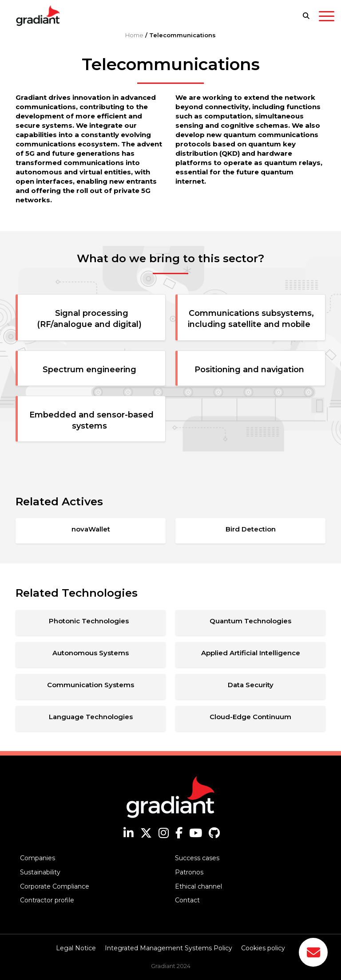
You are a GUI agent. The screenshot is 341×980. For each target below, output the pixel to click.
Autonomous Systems (91, 653)
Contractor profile (47, 900)
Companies (38, 858)
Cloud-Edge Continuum (250, 717)
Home (134, 35)
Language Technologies (91, 717)
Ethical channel (198, 886)
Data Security (251, 685)
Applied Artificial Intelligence (251, 653)
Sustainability (40, 872)
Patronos (189, 872)
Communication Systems (91, 685)
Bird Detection (251, 529)
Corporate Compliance (55, 886)
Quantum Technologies (250, 621)
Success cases (197, 858)
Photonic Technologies (91, 621)
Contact (187, 900)
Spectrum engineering (92, 370)
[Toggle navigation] (327, 18)
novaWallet (91, 529)
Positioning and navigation (252, 370)
